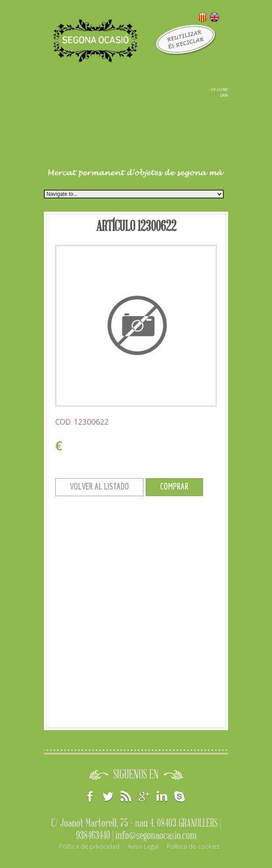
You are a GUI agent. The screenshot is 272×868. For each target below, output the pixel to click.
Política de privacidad (89, 846)
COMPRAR (174, 486)
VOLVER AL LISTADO (99, 486)
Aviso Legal (143, 846)
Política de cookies (193, 846)
